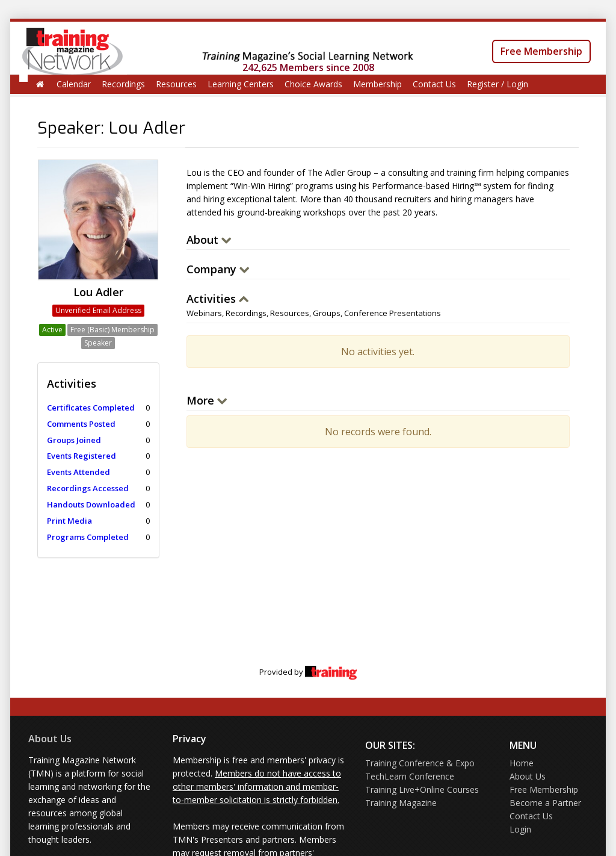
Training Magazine (401, 803)
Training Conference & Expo (420, 763)
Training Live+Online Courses (422, 789)
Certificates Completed (91, 408)
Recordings (123, 84)
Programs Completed (88, 537)
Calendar (74, 84)
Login (520, 829)
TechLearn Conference (410, 776)
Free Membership (541, 51)
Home (522, 763)
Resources (176, 84)
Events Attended (79, 472)
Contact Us (434, 84)
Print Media (69, 521)
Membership (377, 84)
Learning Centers (241, 84)
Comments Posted (81, 424)
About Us (50, 739)
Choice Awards (313, 84)
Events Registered (82, 456)
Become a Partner (545, 803)
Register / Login (497, 84)
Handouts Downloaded (91, 504)
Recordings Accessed (88, 488)
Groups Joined (74, 440)
